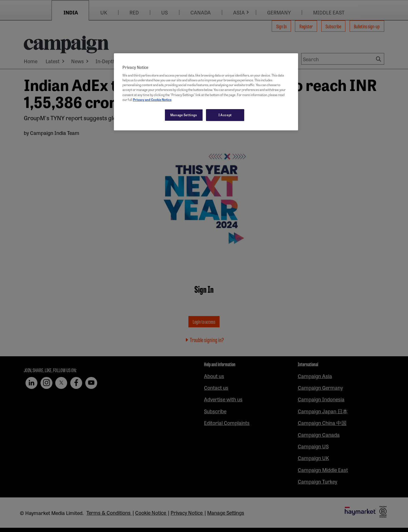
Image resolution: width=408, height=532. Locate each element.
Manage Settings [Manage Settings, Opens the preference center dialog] (184, 115)
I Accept (225, 115)
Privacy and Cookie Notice (152, 99)
